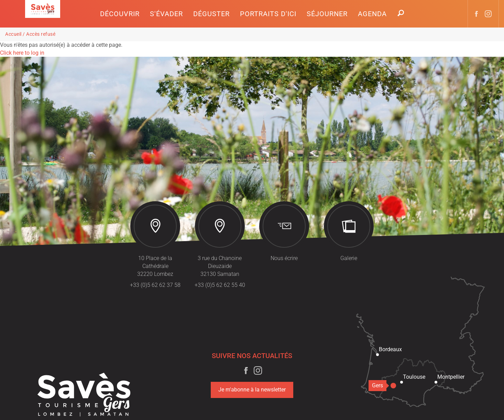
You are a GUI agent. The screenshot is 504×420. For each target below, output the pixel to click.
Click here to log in (22, 53)
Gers (379, 385)
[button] (120, 14)
